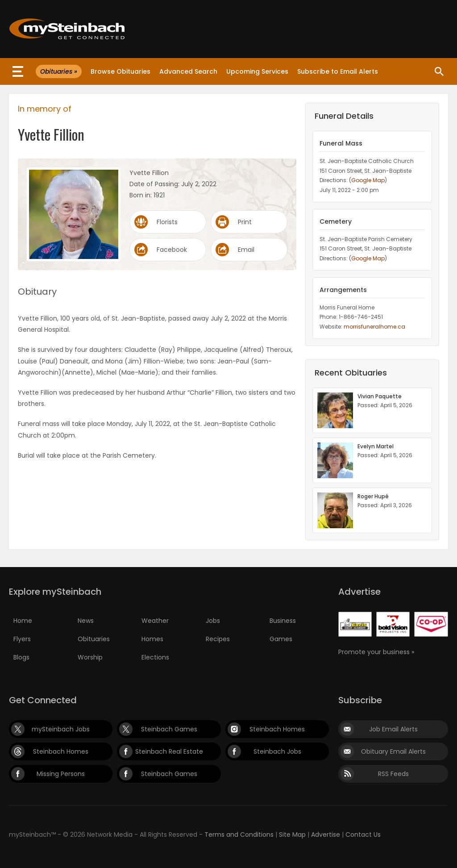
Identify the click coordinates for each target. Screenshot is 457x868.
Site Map (292, 835)
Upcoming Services (257, 71)
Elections (155, 657)
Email (246, 250)
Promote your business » (376, 652)
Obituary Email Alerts (393, 751)
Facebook (172, 250)
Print (245, 222)
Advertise (326, 835)
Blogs (21, 657)
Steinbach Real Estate (169, 751)
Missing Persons (61, 774)
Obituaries (94, 639)
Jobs (213, 621)
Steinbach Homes (277, 729)
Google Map (368, 180)
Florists (167, 222)
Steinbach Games (169, 729)
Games (281, 639)
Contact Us (363, 835)
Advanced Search (188, 71)
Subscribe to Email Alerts (338, 71)
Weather (155, 621)
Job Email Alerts (393, 729)
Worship (90, 657)
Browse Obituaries (120, 71)
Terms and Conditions (239, 835)
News (86, 621)
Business (283, 621)
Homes (152, 639)
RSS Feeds (393, 774)
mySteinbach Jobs (61, 729)
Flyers (22, 639)
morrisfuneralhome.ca (374, 327)
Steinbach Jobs (277, 751)
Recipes (218, 639)
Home (23, 621)
